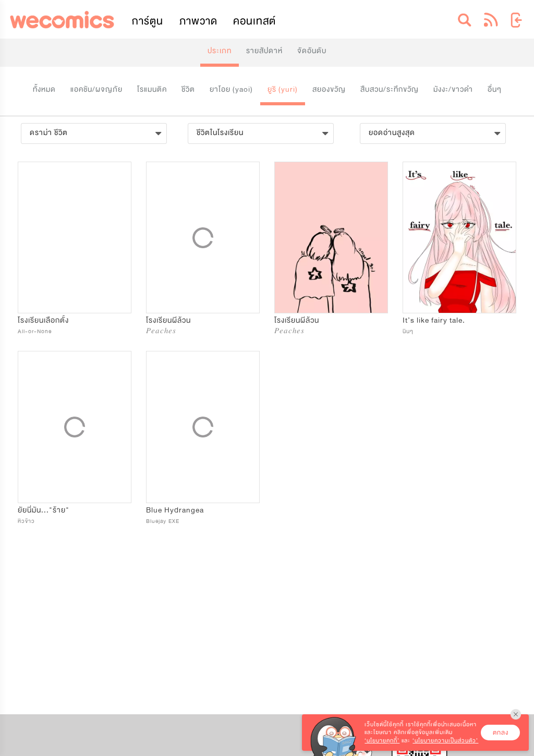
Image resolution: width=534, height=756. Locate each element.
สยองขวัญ (329, 89)
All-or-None (35, 331)
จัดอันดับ (312, 51)
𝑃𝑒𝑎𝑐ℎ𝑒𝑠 (161, 331)
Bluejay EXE (163, 521)
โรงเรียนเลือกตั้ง (43, 320)
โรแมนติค (152, 89)
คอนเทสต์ (254, 21)
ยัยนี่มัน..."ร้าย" (44, 510)
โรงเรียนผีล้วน (168, 320)
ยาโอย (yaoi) (231, 89)
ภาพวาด (198, 21)
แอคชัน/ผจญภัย (96, 89)
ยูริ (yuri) (283, 89)
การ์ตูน (148, 21)
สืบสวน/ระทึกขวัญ (390, 89)
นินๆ (408, 331)
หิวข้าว (26, 521)
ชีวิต (188, 89)
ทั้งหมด (44, 89)
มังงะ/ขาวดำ (453, 89)
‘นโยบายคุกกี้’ (382, 741)
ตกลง (501, 733)
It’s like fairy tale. (434, 320)
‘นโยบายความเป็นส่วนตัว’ (445, 741)
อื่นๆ (495, 89)
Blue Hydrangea (175, 510)
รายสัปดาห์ (264, 51)
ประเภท (220, 51)
